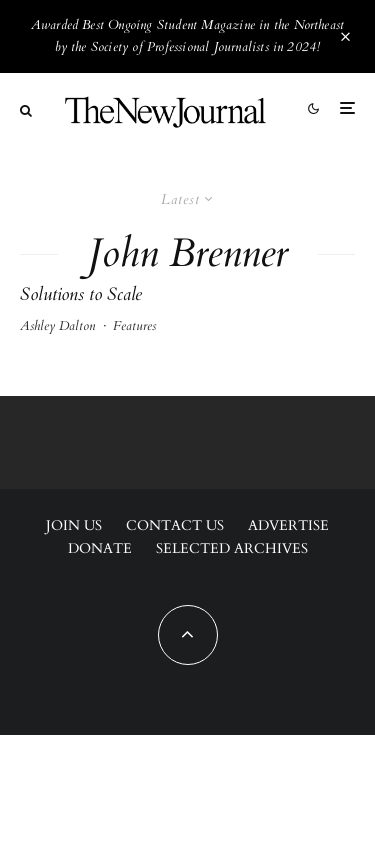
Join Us (74, 525)
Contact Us (175, 525)
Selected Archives (232, 548)
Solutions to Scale (81, 295)
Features (134, 326)
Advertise (288, 525)
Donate (100, 548)
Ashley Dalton (57, 326)
